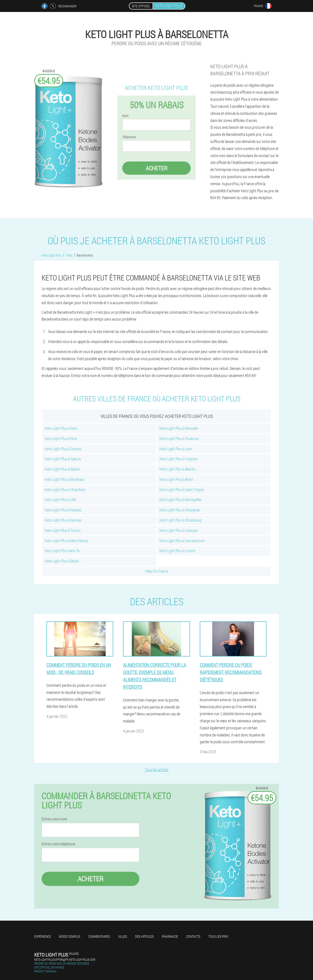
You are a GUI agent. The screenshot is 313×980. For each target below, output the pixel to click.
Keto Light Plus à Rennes (63, 520)
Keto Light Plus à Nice (61, 438)
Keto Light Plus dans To (62, 551)
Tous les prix (218, 936)
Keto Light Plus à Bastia (62, 469)
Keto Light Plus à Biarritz (177, 469)
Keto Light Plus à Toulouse (179, 438)
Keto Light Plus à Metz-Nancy (66, 541)
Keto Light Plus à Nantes (63, 510)
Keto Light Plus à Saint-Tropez (182, 490)
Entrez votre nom (54, 819)
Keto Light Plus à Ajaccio (63, 459)
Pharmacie (170, 936)
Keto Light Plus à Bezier (62, 561)
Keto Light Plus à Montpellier (181, 500)
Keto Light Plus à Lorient (178, 551)
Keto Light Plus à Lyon (176, 449)
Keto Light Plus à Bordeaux (65, 479)
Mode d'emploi (70, 936)
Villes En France (157, 571)
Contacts (193, 936)
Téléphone (129, 137)
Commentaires (99, 936)
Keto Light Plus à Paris (61, 428)
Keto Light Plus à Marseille (179, 428)
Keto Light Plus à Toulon (63, 530)
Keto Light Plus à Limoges (179, 530)
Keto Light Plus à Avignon (179, 459)
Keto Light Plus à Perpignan (180, 510)
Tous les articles (157, 770)
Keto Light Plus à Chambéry (65, 490)
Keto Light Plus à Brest (176, 479)
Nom (125, 116)
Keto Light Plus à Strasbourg (181, 520)
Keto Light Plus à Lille (60, 500)
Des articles (144, 936)
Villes (123, 936)
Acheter (156, 168)
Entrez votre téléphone (58, 844)
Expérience (43, 936)
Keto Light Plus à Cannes (63, 449)
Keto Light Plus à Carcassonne (182, 541)
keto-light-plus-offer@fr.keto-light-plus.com (65, 959)
